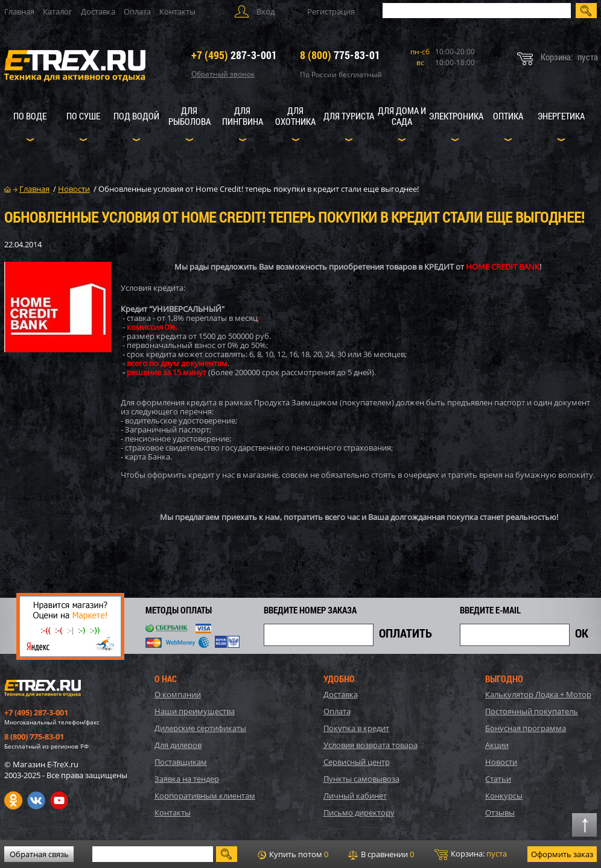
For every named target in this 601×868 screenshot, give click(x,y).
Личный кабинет (355, 796)
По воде (30, 116)
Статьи (498, 779)
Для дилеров (178, 745)
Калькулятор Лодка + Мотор (538, 694)
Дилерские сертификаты (200, 728)
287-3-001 (234, 55)
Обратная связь (39, 854)
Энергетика (561, 116)
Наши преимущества (195, 711)
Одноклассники (13, 800)
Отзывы (500, 813)
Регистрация (331, 11)
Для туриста (349, 116)
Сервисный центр (357, 762)
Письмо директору (359, 813)
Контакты (177, 11)
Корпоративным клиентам (205, 796)
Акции (497, 745)
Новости (501, 762)
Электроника (456, 116)
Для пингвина (243, 116)
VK (36, 800)
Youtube (59, 800)
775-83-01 (340, 55)
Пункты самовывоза (361, 779)
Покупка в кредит (356, 728)
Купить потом (293, 854)
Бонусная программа (526, 728)
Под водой (136, 116)
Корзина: (471, 854)
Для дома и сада (402, 116)
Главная (19, 11)
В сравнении (381, 854)
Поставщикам (181, 762)
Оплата (137, 11)
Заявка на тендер (187, 779)
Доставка (98, 11)
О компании (178, 694)
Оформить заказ (562, 854)
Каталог (58, 11)
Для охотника (295, 116)
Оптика (508, 116)
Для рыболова (189, 116)
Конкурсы (504, 796)
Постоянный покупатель (532, 711)
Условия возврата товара (370, 745)
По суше (83, 116)
